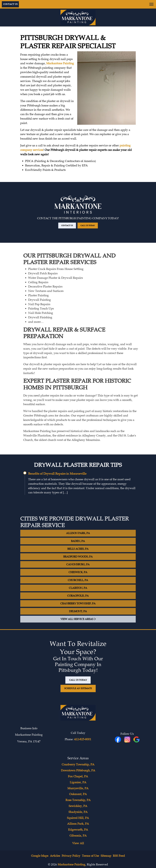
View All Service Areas (78, 626)
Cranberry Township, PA (78, 610)
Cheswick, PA (78, 579)
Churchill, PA (78, 587)
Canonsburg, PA (78, 571)
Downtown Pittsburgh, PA (78, 770)
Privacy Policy (71, 856)
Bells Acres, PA (78, 556)
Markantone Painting (60, 63)
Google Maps (40, 856)
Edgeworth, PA (78, 830)
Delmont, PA (78, 618)
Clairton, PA (78, 595)
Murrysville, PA (78, 788)
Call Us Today (82, 218)
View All (78, 843)
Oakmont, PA (78, 794)
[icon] (128, 740)
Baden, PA (78, 548)
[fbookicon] (118, 740)
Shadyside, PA (78, 812)
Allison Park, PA (78, 540)
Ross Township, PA (78, 800)
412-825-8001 (83, 739)
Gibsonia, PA (78, 836)
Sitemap (106, 856)
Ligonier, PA (78, 782)
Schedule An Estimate (78, 688)
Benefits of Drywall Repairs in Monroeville (57, 474)
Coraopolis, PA (78, 602)
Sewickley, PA (78, 806)
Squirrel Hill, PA (78, 818)
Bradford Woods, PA (78, 563)
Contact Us (10, 4)
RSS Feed (119, 856)
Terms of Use (90, 856)
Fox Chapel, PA (78, 776)
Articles (55, 856)
